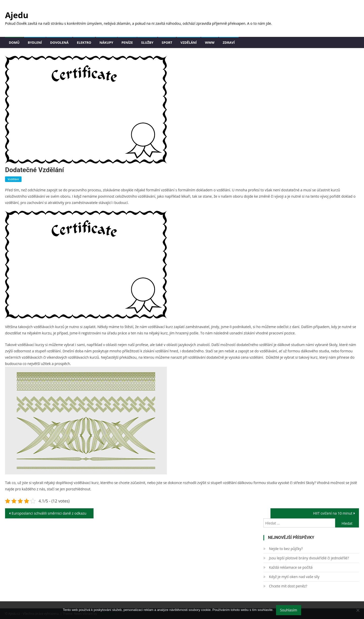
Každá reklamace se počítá (291, 567)
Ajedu (17, 15)
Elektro (84, 42)
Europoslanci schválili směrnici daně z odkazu (49, 513)
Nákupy (106, 42)
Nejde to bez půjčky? (286, 549)
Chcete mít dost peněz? (288, 586)
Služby (147, 42)
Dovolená (59, 42)
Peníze (127, 42)
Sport (167, 42)
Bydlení (35, 42)
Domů (14, 42)
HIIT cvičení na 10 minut (333, 513)
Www (210, 42)
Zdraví (229, 42)
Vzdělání (189, 42)
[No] (358, 610)
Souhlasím (289, 610)
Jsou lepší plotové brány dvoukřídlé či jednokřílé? (309, 558)
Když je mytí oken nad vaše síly (294, 577)
